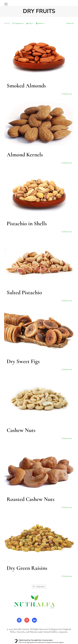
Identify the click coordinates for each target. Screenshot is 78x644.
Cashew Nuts (21, 430)
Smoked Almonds (26, 86)
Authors (40, 23)
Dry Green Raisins (27, 568)
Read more (68, 94)
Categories (18, 23)
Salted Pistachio (24, 292)
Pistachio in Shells (27, 223)
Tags (30, 23)
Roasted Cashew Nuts (31, 499)
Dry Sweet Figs (23, 361)
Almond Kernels (25, 155)
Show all (70, 23)
